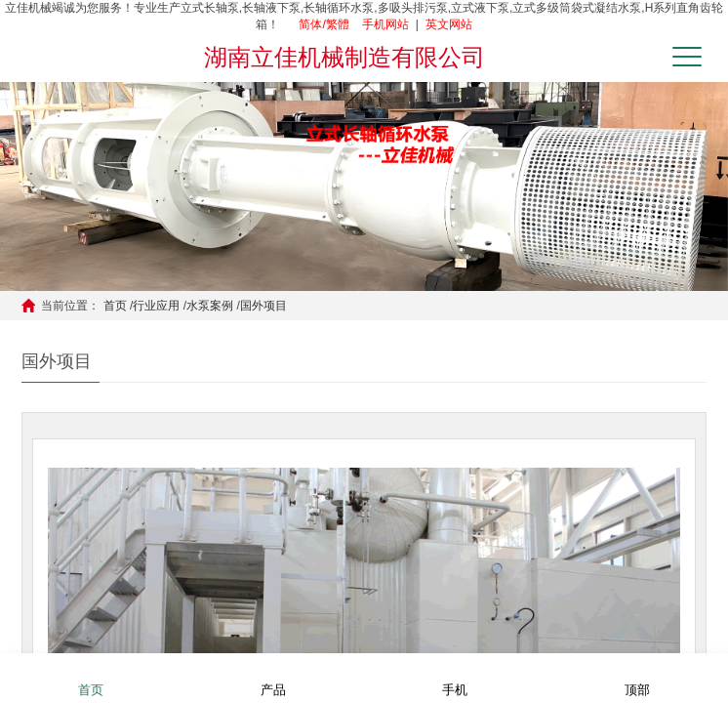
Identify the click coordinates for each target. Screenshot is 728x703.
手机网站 (385, 24)
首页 (115, 306)
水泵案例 (210, 306)
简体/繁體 (324, 24)
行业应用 (156, 306)
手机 (455, 677)
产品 (273, 677)
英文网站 (449, 24)
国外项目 (263, 306)
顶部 (637, 677)
